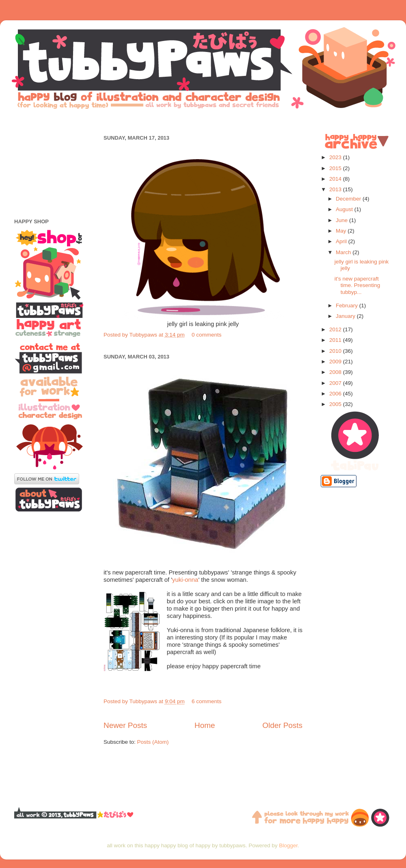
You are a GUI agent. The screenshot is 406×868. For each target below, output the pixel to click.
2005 (336, 404)
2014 (336, 179)
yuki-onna (185, 580)
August (345, 209)
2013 (336, 189)
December (349, 199)
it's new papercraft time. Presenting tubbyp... (357, 285)
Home (205, 725)
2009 (336, 362)
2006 (336, 394)
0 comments (207, 335)
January (346, 316)
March (344, 252)
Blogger (288, 845)
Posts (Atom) (153, 742)
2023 (336, 157)
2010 (336, 351)
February (348, 306)
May (342, 231)
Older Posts (282, 725)
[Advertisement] (203, 121)
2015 (336, 168)
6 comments (207, 701)
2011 (336, 340)
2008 (336, 372)
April (342, 241)
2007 (336, 383)
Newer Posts (125, 725)
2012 (336, 329)
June (342, 220)
